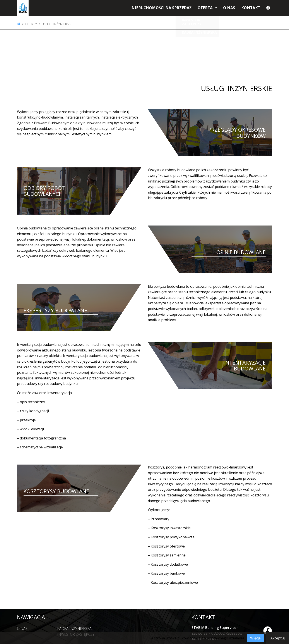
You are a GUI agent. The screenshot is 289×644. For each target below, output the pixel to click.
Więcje (255, 638)
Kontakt (252, 9)
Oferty (31, 24)
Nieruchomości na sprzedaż (169, 9)
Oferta (209, 9)
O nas (232, 9)
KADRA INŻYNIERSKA (74, 629)
